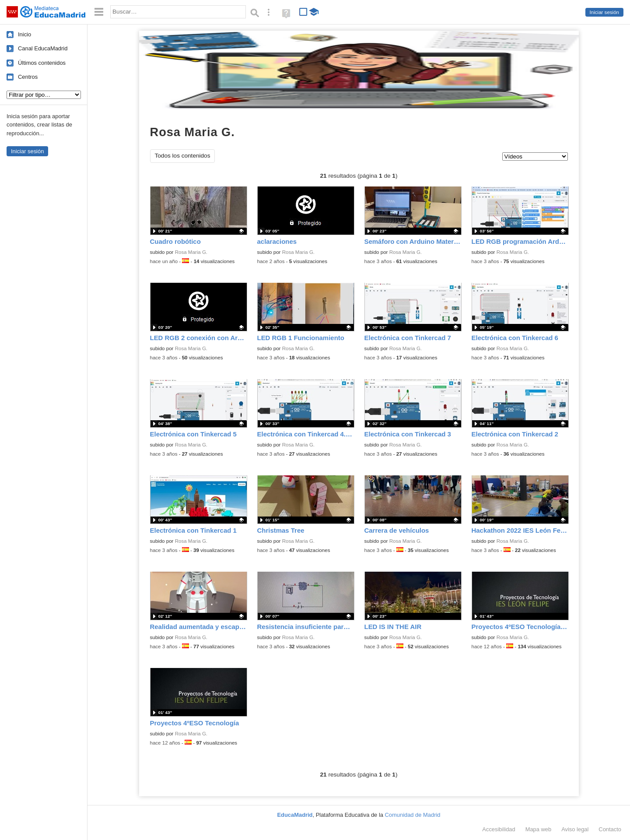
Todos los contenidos (183, 156)
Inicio (24, 34)
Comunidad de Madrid (413, 815)
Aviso (575, 829)
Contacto (610, 829)
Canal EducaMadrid (43, 48)
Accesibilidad (499, 829)
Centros (28, 77)
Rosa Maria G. (191, 252)
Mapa (539, 829)
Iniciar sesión (604, 12)
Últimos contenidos (42, 63)
